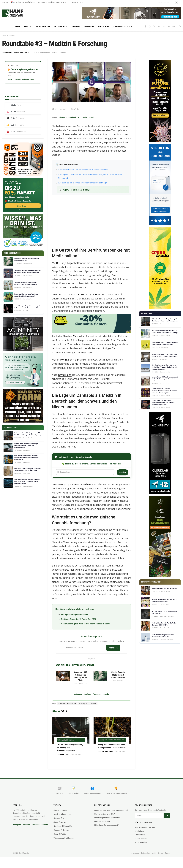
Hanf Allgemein (31, 2)
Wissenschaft (61, 26)
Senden (123, 472)
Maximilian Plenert (84, 336)
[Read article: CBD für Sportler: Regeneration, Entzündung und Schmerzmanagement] (71, 730)
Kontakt (160, 853)
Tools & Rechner (141, 842)
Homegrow (83, 704)
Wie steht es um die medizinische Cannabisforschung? (82, 183)
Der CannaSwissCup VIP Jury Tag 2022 (78, 619)
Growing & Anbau (61, 818)
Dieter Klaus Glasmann (16, 52)
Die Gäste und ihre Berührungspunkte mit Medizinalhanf (83, 170)
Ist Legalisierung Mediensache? (75, 615)
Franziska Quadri (87, 294)
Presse (168, 853)
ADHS (84, 550)
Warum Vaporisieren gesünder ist (107, 818)
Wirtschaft (104, 26)
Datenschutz (146, 853)
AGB (154, 853)
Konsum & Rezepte (61, 830)
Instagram (78, 694)
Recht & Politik (43, 26)
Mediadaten (140, 831)
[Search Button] (180, 26)
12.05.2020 (35, 52)
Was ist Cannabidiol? (102, 821)
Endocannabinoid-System (67, 704)
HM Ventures (140, 835)
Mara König (65, 754)
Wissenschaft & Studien (63, 838)
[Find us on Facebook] (145, 27)
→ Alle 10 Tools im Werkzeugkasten (20, 79)
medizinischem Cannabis (89, 484)
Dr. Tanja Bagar (65, 263)
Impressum (135, 853)
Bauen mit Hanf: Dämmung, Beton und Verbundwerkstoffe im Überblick (112, 810)
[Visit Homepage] (18, 13)
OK (167, 816)
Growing (76, 26)
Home (4, 35)
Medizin (28, 26)
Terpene (93, 704)
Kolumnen (5, 2)
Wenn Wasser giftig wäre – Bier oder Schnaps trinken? (85, 624)
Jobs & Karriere (141, 838)
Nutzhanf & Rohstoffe (63, 826)
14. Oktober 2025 (81, 683)
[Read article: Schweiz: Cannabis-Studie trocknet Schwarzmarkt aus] (100, 676)
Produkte (52, 2)
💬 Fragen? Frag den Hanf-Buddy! (74, 190)
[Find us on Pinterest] (164, 27)
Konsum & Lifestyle (123, 26)
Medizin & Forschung (62, 814)
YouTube (87, 694)
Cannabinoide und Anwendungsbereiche (66, 740)
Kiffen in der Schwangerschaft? (106, 825)
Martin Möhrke (60, 360)
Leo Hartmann (107, 751)
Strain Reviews (61, 2)
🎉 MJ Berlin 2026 (17, 2)
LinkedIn (84, 117)
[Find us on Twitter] (154, 27)
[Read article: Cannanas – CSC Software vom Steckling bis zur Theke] (63, 676)
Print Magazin (73, 2)
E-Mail (91, 117)
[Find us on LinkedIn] (169, 27)
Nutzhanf (89, 26)
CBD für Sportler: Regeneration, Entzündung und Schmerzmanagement (70, 748)
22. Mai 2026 (76, 754)
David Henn (65, 375)
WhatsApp (63, 117)
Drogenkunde (42, 2)
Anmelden (113, 648)
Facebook (72, 117)
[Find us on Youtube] (159, 27)
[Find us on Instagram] (150, 27)
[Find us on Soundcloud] (174, 27)
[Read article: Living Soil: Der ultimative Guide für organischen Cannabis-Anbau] (112, 730)
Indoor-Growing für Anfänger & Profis (112, 740)
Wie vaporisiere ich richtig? (105, 814)
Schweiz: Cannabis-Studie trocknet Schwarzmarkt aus (118, 675)
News (17, 26)
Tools (81, 2)
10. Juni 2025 (118, 681)
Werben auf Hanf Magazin (145, 827)
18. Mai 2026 (120, 751)
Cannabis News (60, 810)
